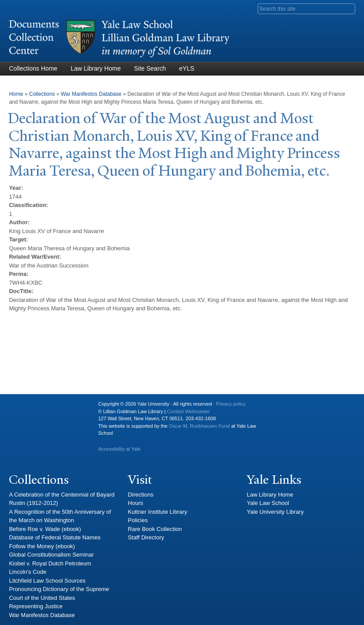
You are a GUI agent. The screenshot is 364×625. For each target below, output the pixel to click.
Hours (136, 503)
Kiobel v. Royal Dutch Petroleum (50, 563)
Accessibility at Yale (119, 449)
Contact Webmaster (188, 411)
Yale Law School (268, 503)
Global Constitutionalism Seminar (51, 555)
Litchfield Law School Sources (47, 581)
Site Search (150, 68)
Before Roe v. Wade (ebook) (45, 529)
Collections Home (33, 68)
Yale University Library (275, 512)
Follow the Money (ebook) (42, 546)
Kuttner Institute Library (158, 512)
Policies (138, 520)
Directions (141, 495)
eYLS (187, 68)
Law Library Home (96, 68)
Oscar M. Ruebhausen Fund (199, 426)
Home (16, 94)
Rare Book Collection (155, 529)
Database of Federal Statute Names (54, 537)
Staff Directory (146, 537)
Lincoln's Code (28, 572)
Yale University (23, 407)
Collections (42, 94)
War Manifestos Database (91, 94)
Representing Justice (36, 606)
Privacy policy (231, 404)
